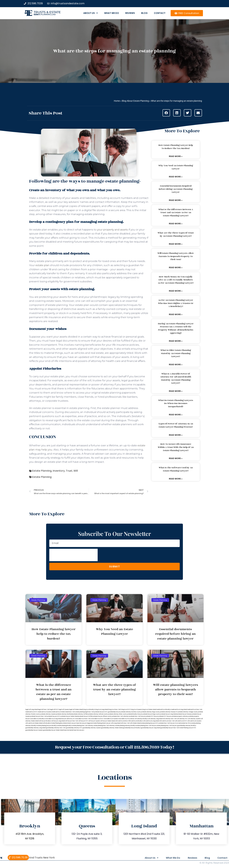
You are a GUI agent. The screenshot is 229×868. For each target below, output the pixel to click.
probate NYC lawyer (152, 716)
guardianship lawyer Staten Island (53, 730)
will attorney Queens (194, 719)
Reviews (130, 13)
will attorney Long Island (155, 719)
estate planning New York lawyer (146, 726)
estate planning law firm (45, 14)
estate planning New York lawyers (167, 726)
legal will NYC (54, 709)
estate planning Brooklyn (65, 726)
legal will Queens (64, 709)
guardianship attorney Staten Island (112, 728)
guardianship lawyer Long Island (151, 728)
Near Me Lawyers (79, 730)
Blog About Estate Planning (135, 101)
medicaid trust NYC (31, 712)
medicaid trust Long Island (179, 709)
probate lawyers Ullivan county (102, 716)
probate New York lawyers (167, 723)
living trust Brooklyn (89, 709)
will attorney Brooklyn (141, 719)
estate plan (42, 265)
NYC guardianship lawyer (113, 712)
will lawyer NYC (83, 721)
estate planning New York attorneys (104, 726)
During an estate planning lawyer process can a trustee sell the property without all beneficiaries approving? (176, 328)
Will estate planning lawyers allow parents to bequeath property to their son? (176, 256)
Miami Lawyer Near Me (74, 723)
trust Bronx (131, 719)
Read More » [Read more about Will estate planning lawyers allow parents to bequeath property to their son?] (176, 267)
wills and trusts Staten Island (34, 723)
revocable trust (123, 719)
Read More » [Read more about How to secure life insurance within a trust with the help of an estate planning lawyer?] (176, 458)
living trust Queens (136, 709)
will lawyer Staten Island (108, 721)
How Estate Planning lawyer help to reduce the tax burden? (176, 147)
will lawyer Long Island (58, 721)
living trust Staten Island (149, 709)
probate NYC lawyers (165, 716)
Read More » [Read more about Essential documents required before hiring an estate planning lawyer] (176, 200)
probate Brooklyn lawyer (135, 714)
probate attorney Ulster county (118, 714)
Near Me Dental (68, 730)
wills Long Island (116, 723)
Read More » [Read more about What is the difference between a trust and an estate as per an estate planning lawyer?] (176, 224)
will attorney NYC (182, 719)
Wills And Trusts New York (39, 858)
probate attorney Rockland (64, 714)
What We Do (112, 13)
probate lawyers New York (39, 716)
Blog (144, 13)
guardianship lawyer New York (170, 728)
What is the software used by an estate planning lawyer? (176, 469)
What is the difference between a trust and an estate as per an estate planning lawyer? (176, 213)
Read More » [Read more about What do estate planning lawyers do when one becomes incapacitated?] (176, 415)
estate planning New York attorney (83, 726)
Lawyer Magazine (87, 723)
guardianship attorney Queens (92, 728)
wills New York (125, 723)
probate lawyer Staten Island (69, 716)
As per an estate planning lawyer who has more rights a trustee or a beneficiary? (176, 303)
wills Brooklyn (47, 723)
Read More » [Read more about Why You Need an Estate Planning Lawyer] (176, 177)
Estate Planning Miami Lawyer (102, 723)
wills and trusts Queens (194, 721)
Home (117, 101)
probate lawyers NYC (54, 716)
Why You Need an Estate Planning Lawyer (176, 167)
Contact (160, 13)
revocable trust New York (83, 719)
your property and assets (112, 230)
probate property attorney (180, 716)
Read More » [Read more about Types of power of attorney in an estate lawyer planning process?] (176, 435)
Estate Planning (42, 471)
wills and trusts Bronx (122, 721)
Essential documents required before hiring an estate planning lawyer (176, 189)
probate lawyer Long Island (168, 714)
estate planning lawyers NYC (150, 723)
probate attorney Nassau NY (169, 712)
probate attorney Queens (48, 714)
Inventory (59, 471)
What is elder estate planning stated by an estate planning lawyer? (176, 353)
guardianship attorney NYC (74, 728)
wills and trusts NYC (181, 721)
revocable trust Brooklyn (37, 719)
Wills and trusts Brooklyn (135, 721)
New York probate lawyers (96, 712)
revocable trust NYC (97, 719)
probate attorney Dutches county (131, 712)
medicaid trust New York (195, 709)
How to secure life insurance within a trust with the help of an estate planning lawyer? (176, 447)
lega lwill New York (44, 709)
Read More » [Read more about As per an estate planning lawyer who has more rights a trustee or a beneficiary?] (176, 314)
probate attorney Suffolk (80, 714)
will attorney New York (170, 719)
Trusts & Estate (47, 12)
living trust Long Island (101, 709)
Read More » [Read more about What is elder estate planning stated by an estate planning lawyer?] (176, 364)
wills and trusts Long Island (151, 721)
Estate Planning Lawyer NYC (188, 728)
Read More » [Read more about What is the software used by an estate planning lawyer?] (176, 479)
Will (76, 471)
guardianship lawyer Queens (34, 730)
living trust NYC (126, 709)
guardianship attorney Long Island (36, 728)
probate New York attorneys (120, 716)
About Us (91, 13)
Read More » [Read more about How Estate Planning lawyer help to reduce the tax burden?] (176, 156)
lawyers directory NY (68, 719)
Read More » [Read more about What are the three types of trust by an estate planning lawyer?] (176, 244)
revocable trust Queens (111, 719)
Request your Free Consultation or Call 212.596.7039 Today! (114, 747)
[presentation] (73, 555)
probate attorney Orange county (188, 712)
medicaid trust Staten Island (60, 712)
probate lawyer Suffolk (85, 716)
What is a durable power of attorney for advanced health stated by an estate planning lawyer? (176, 378)
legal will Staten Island (76, 709)
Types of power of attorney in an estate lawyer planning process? (176, 425)
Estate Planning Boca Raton (59, 723)
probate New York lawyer (137, 716)
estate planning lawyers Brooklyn (47, 726)
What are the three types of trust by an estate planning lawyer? (176, 234)
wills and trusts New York (167, 721)
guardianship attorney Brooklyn (187, 726)
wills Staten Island (135, 723)
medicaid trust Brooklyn (164, 709)
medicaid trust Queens (45, 712)
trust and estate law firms (183, 723)
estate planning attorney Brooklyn (126, 726)
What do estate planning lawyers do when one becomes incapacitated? (176, 403)
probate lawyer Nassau (184, 714)
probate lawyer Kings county (151, 714)
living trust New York (114, 709)
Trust (69, 471)
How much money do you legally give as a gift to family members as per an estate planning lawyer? (176, 280)
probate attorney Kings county (150, 712)
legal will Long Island (32, 709)
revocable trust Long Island (53, 719)
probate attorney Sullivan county (98, 714)
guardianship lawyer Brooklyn (132, 728)
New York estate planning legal (78, 712)
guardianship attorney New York (56, 728)
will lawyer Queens (94, 721)
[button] (166, 113)
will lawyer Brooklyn (45, 721)
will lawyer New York (72, 721)
